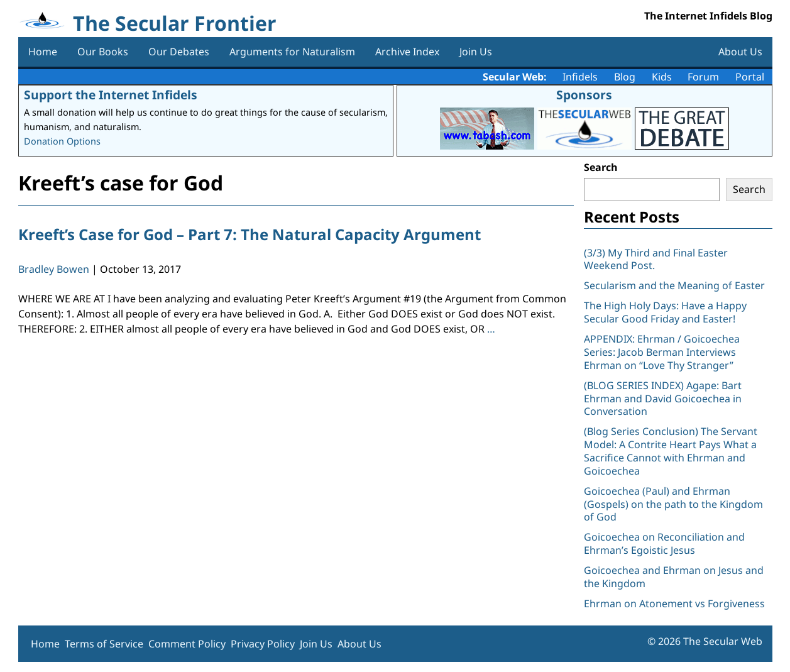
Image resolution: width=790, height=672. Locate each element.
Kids (662, 77)
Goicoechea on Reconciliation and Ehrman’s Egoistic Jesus (664, 543)
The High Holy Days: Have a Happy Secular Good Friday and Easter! (665, 312)
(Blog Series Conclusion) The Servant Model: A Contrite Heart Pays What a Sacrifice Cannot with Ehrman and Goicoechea (671, 451)
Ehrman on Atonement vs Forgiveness (674, 603)
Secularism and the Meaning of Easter (674, 285)
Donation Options (62, 141)
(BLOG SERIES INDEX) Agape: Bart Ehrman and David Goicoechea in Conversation (663, 399)
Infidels (580, 77)
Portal (750, 77)
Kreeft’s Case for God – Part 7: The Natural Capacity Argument (250, 234)
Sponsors (584, 95)
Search (601, 167)
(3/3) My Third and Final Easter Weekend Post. (656, 259)
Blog (625, 77)
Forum (703, 77)
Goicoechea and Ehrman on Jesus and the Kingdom (674, 577)
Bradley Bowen (54, 269)
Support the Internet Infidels (111, 95)
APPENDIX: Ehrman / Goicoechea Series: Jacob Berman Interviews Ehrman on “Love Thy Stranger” (662, 352)
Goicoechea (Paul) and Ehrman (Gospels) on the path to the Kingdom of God (673, 504)
